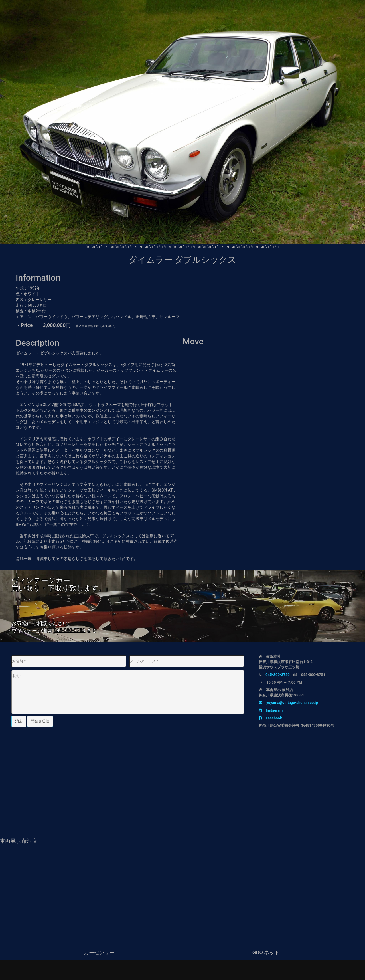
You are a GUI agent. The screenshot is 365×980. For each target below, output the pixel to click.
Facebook (270, 718)
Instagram (271, 710)
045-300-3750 (69, 630)
